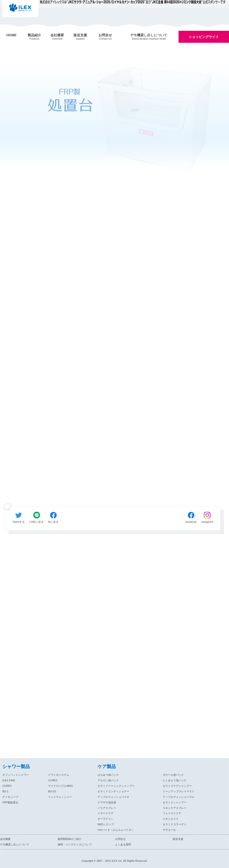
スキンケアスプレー (175, 808)
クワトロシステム (59, 775)
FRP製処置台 (10, 802)
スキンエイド (171, 819)
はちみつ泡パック (108, 775)
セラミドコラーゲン (175, 824)
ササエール (169, 830)
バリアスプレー (107, 808)
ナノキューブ (10, 797)
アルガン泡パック (108, 780)
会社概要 (5, 839)
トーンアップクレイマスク (179, 791)
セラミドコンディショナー (113, 791)
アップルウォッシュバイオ (113, 797)
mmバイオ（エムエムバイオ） (116, 830)
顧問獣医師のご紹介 (70, 839)
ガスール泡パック (173, 775)
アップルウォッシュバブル (179, 797)
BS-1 (5, 791)
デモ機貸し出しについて (15, 844)
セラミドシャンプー (175, 802)
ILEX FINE (9, 780)
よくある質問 (123, 844)
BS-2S (52, 791)
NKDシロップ (106, 824)
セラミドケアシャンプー (177, 786)
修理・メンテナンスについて (75, 844)
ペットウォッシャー (60, 797)
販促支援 (178, 839)
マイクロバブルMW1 (60, 786)
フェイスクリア (172, 813)
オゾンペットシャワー (16, 775)
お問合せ (120, 839)
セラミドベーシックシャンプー (116, 786)
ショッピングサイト (204, 37)
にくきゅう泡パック (175, 780)
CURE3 (53, 780)
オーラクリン (105, 819)
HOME (12, 35)
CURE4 (7, 786)
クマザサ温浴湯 (107, 802)
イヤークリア (105, 813)
